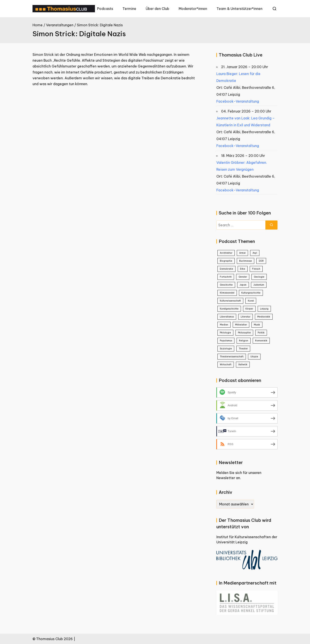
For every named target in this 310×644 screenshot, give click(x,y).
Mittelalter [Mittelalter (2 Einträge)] (241, 325)
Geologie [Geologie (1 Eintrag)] (259, 277)
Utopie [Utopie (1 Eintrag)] (254, 357)
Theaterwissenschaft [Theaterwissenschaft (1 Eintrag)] (232, 357)
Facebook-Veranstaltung (238, 101)
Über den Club (157, 9)
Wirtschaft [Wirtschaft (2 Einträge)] (226, 365)
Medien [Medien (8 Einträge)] (224, 325)
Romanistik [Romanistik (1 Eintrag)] (261, 341)
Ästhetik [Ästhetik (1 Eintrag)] (243, 365)
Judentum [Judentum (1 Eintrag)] (259, 285)
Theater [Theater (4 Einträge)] (243, 349)
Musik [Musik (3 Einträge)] (257, 325)
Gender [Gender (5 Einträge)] (243, 277)
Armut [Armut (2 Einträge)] (242, 253)
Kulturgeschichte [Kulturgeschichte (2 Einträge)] (251, 293)
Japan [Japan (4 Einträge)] (243, 285)
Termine (129, 9)
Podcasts (105, 9)
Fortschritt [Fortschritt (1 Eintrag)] (226, 277)
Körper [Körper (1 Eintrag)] (249, 309)
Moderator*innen (193, 9)
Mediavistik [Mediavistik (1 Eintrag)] (264, 317)
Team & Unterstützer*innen (239, 9)
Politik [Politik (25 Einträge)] (261, 333)
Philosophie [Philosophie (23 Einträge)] (244, 333)
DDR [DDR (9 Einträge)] (261, 261)
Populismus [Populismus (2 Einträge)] (226, 341)
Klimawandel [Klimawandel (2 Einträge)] (227, 293)
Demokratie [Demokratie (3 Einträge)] (226, 269)
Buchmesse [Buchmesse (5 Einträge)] (246, 261)
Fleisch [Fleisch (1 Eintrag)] (256, 269)
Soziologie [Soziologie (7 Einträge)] (226, 349)
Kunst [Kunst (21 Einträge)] (251, 301)
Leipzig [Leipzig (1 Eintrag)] (264, 309)
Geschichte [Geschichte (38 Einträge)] (226, 285)
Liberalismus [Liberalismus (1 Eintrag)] (227, 317)
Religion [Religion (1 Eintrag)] (244, 341)
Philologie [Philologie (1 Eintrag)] (225, 333)
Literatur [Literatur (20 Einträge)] (246, 317)
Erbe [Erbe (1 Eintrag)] (243, 269)
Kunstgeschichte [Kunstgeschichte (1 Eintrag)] (229, 309)
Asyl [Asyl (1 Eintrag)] (255, 253)
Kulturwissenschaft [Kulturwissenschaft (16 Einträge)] (230, 301)
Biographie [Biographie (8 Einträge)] (226, 261)
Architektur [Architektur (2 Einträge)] (226, 253)
